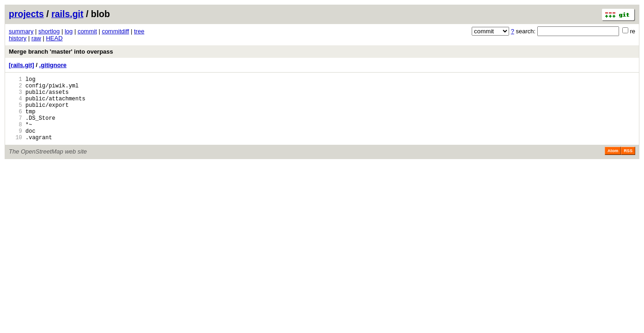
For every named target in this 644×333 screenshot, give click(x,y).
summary (21, 31)
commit (87, 31)
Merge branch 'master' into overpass (61, 52)
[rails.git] (21, 65)
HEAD (54, 38)
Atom (613, 165)
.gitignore (53, 65)
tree (139, 31)
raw (36, 38)
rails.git (67, 14)
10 (15, 151)
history (18, 38)
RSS (628, 165)
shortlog (49, 31)
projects (26, 14)
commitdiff (115, 31)
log (69, 31)
